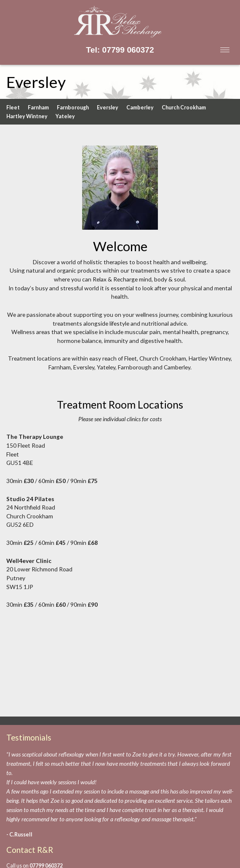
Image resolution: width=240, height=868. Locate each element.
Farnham (38, 108)
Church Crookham (184, 108)
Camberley (140, 108)
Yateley (65, 116)
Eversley (108, 108)
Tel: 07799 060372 (120, 50)
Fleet (13, 108)
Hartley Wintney (27, 116)
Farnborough (73, 108)
